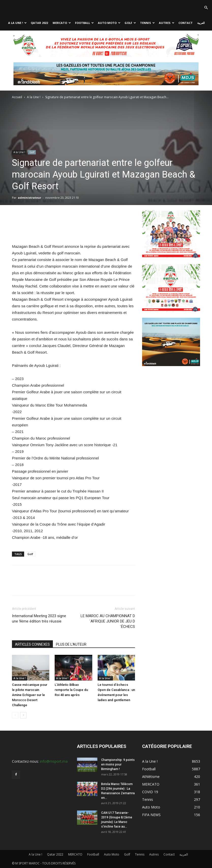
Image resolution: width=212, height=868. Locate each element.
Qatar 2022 (39, 23)
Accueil (17, 97)
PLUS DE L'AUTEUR (71, 644)
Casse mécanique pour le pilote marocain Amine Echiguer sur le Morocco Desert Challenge (30, 695)
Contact (186, 23)
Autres (167, 23)
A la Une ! (17, 23)
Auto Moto (109, 23)
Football (84, 23)
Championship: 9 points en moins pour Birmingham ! (118, 764)
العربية (201, 23)
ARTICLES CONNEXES (32, 644)
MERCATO (62, 23)
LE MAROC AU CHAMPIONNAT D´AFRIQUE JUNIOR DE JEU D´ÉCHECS (108, 621)
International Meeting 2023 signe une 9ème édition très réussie (39, 619)
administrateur (29, 198)
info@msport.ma (54, 761)
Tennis (147, 23)
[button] (206, 8)
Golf (130, 23)
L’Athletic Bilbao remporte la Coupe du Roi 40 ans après (71, 690)
